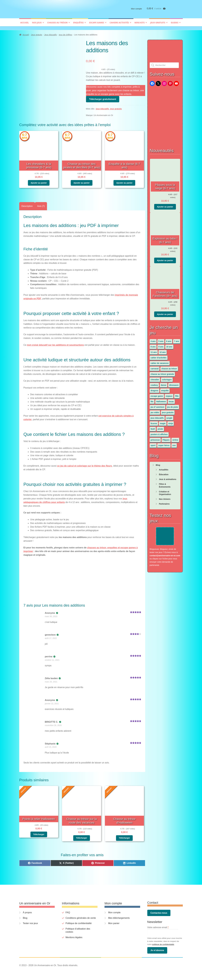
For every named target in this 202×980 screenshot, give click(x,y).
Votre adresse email (158, 926)
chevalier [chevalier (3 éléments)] (155, 378)
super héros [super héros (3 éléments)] (164, 444)
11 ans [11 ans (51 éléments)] (154, 351)
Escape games (97, 25)
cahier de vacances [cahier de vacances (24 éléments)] (160, 362)
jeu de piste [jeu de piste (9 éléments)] (173, 406)
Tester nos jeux (30, 922)
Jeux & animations (168, 478)
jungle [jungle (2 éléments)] (169, 417)
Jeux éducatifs (50, 33)
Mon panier (114, 922)
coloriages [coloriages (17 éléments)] (167, 378)
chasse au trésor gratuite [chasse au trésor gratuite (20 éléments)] (162, 373)
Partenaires (164, 502)
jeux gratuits (116, 108)
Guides (175, 25)
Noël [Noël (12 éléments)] (153, 428)
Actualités (164, 468)
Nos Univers (165, 498)
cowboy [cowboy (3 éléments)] (154, 384)
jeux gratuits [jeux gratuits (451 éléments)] (168, 411)
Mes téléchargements (119, 917)
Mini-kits (140, 25)
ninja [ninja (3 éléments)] (171, 422)
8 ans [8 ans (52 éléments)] (153, 345)
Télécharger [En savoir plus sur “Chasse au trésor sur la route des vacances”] (82, 837)
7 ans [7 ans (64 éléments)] (177, 340)
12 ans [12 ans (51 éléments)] (163, 351)
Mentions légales (74, 936)
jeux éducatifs (102, 108)
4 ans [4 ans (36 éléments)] (153, 340)
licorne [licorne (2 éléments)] (154, 422)
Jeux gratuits (158, 25)
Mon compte (136, 11)
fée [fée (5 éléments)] (152, 400)
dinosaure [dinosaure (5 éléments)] (174, 384)
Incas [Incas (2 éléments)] (171, 400)
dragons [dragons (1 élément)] (155, 389)
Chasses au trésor (57, 25)
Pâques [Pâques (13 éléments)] (166, 438)
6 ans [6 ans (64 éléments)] (169, 340)
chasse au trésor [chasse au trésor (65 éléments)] (169, 367)
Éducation (164, 473)
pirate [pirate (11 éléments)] (160, 428)
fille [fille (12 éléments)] (177, 395)
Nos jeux (37, 25)
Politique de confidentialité (79, 922)
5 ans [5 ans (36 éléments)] (161, 340)
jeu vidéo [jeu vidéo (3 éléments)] (155, 411)
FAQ (68, 911)
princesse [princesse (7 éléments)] (155, 438)
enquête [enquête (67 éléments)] (165, 389)
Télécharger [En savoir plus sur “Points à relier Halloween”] (39, 833)
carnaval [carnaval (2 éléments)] (155, 367)
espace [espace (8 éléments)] (169, 395)
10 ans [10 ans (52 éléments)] (169, 345)
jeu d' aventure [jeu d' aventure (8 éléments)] (158, 406)
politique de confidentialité (163, 943)
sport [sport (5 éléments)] (153, 444)
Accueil (25, 25)
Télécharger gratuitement (103, 98)
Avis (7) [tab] (41, 205)
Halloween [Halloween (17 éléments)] (161, 400)
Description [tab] (27, 205)
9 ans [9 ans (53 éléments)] (161, 345)
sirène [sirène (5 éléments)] (175, 438)
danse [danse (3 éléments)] (164, 384)
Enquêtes (78, 25)
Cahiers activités (119, 25)
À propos (27, 911)
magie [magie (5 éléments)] (163, 422)
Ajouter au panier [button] (39, 181)
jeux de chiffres (66, 33)
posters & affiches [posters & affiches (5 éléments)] (159, 433)
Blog (158, 464)
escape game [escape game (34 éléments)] (157, 395)
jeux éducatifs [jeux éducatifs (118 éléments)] (157, 417)
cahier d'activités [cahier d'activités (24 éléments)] (159, 356)
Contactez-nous (159, 911)
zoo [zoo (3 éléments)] (174, 444)
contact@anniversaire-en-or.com (165, 554)
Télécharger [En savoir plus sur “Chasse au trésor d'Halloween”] (124, 837)
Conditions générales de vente (81, 917)
